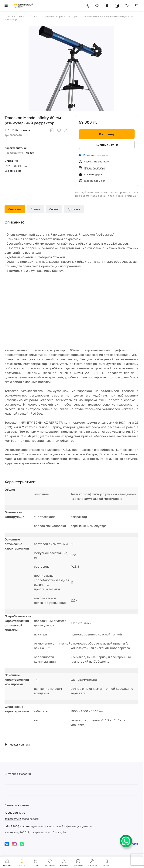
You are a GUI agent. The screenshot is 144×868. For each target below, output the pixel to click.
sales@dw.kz (13, 819)
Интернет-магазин (18, 774)
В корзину (107, 134)
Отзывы (35, 209)
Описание (15, 209)
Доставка (74, 209)
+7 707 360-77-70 (15, 813)
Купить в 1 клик (107, 145)
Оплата (54, 209)
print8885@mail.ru (17, 826)
